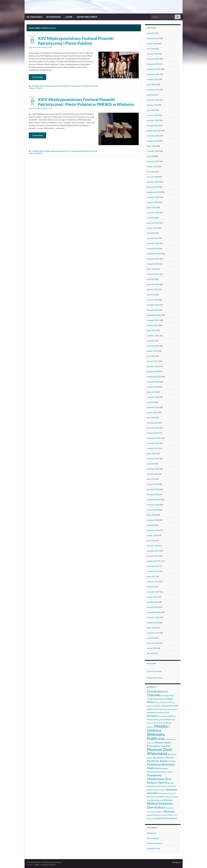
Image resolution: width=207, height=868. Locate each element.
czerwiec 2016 (153, 633)
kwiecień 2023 (153, 223)
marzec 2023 (152, 228)
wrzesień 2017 (153, 566)
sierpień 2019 (153, 448)
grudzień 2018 (153, 489)
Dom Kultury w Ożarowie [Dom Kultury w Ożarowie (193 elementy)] (157, 693)
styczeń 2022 (153, 300)
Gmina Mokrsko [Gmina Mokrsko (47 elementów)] (159, 699)
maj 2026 (151, 33)
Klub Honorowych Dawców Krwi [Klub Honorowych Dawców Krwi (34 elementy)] (166, 709)
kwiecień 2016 (153, 643)
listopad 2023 (153, 187)
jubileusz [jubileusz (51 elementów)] (151, 709)
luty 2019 (151, 479)
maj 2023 (151, 218)
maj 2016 (151, 638)
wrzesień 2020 (153, 382)
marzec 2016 (152, 648)
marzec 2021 (152, 351)
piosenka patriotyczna (60, 86)
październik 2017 (154, 561)
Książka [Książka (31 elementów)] (150, 723)
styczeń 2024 (153, 177)
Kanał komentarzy (155, 843)
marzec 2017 (152, 597)
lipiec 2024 (152, 146)
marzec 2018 (152, 535)
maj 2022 (151, 279)
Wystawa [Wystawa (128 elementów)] (169, 811)
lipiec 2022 (152, 269)
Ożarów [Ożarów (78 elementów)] (169, 757)
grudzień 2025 (153, 59)
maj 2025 (151, 95)
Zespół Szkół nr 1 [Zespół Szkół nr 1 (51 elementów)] (155, 815)
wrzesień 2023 (153, 197)
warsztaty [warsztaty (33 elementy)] (175, 797)
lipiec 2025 (152, 84)
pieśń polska (45, 86)
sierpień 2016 (153, 623)
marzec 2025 (152, 105)
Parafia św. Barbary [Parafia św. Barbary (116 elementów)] (158, 761)
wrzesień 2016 (153, 617)
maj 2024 (151, 156)
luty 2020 (151, 418)
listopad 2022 (153, 248)
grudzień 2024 (153, 120)
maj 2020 (151, 402)
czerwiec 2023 (153, 213)
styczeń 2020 (153, 423)
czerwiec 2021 (153, 336)
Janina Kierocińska (155, 678)
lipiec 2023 (152, 207)
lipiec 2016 (152, 628)
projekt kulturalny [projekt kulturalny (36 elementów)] (161, 786)
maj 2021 (151, 341)
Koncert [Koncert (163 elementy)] (152, 716)
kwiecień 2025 (153, 100)
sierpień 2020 (153, 387)
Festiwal (35, 86)
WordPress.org (153, 848)
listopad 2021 (153, 310)
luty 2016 (151, 653)
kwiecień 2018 (153, 530)
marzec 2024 (152, 166)
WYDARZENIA (54, 17)
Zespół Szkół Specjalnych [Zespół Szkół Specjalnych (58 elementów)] (166, 818)
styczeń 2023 (153, 238)
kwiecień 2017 (153, 592)
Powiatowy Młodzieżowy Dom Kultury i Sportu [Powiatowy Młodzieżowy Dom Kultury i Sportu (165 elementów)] (159, 779)
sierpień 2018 (153, 510)
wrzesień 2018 (153, 505)
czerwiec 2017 (153, 582)
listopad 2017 (153, 556)
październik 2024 (154, 131)
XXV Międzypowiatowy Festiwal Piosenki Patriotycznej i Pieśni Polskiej (76, 41)
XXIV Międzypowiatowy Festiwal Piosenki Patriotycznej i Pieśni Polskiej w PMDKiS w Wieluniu (86, 102)
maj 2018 (151, 525)
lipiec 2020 (152, 392)
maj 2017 (151, 587)
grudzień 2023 (153, 182)
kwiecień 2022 (153, 284)
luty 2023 (151, 233)
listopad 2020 (153, 371)
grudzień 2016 (153, 602)
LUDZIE (69, 17)
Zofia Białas (37, 47)
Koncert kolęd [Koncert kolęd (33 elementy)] (163, 716)
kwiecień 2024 (153, 161)
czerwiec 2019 (153, 459)
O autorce (176, 862)
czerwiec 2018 (153, 520)
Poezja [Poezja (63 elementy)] (172, 761)
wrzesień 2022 (153, 259)
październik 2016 (154, 612)
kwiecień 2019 (153, 469)
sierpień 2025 (153, 79)
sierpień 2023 (153, 202)
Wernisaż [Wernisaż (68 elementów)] (168, 800)
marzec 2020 (152, 412)
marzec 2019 (152, 474)
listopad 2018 (153, 494)
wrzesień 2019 (153, 443)
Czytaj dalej (37, 77)
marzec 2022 (152, 289)
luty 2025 (151, 110)
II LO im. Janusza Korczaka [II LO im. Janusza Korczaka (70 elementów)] (166, 706)
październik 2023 (154, 192)
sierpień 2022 (153, 264)
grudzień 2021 (153, 305)
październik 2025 (154, 69)
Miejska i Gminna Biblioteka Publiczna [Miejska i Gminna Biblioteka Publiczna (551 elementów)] (158, 732)
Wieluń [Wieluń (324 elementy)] (153, 803)
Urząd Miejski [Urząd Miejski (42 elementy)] (159, 797)
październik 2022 (154, 254)
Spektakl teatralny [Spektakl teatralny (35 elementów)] (159, 790)
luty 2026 (151, 49)
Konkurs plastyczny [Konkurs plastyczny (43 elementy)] (155, 720)
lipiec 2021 (152, 330)
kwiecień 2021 (153, 346)
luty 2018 (151, 541)
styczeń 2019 (153, 484)
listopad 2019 (153, 433)
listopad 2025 (153, 64)
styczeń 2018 (153, 546)
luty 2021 (151, 356)
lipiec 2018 (152, 515)
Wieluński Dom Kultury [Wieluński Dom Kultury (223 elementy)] (160, 805)
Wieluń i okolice (103, 3)
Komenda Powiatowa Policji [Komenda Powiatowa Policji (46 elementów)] (158, 713)
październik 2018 (154, 500)
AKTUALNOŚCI (34, 17)
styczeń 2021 (153, 361)
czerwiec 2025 (153, 90)
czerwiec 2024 (153, 151)
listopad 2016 (153, 607)
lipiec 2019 (152, 453)
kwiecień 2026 (153, 38)
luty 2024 (151, 172)
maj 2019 (151, 464)
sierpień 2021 (153, 325)
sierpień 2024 (153, 141)
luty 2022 (151, 295)
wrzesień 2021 (153, 320)
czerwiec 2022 (153, 274)
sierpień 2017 (153, 571)
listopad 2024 (153, 125)
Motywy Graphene (49, 865)
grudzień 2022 (153, 243)
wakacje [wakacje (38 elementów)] (168, 797)
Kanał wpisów (153, 838)
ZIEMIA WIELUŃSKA (87, 17)
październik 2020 (154, 377)
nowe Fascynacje (154, 671)
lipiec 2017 (152, 576)
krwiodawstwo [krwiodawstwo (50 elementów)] (169, 719)
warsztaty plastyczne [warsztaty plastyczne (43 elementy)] (155, 800)
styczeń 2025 (153, 115)
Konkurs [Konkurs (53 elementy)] (172, 716)
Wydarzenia (48, 47)
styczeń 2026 (153, 54)
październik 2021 (154, 315)
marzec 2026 (152, 43)
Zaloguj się (152, 833)
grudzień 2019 (153, 428)
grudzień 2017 (153, 551)
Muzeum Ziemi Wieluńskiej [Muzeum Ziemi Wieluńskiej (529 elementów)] (160, 751)
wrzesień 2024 (153, 136)
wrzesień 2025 (153, 74)
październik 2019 (154, 438)
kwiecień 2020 (153, 407)
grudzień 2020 (153, 366)
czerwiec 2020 (153, 397)
